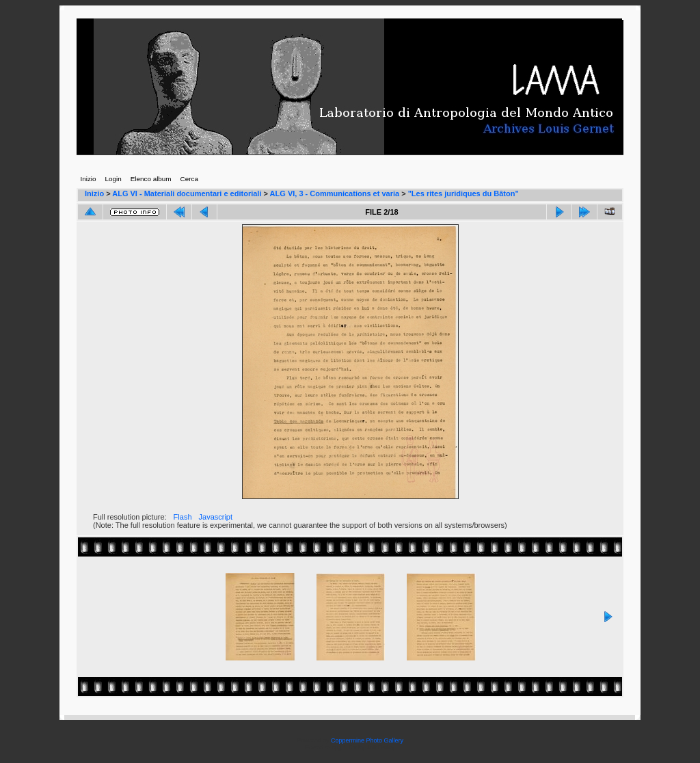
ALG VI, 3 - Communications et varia (335, 193)
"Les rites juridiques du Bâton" (463, 193)
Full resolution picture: (130, 517)
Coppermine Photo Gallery (367, 740)
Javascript (216, 517)
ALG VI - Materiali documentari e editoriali (187, 193)
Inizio (94, 193)
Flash (183, 517)
